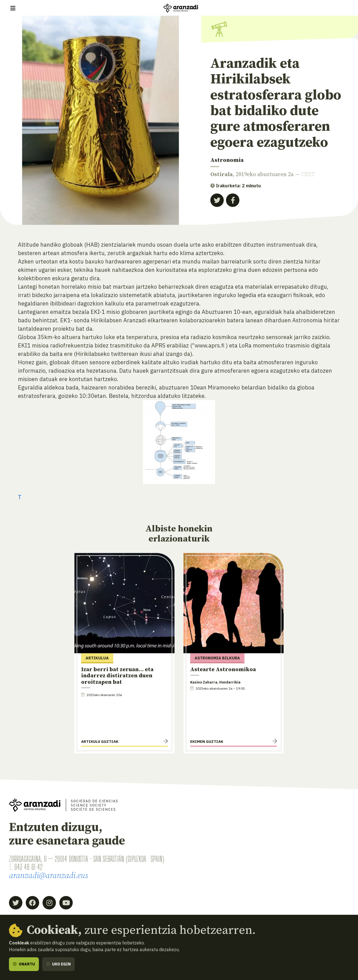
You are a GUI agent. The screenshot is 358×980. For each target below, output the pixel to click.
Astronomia (227, 160)
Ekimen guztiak (207, 741)
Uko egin (58, 964)
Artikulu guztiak (100, 741)
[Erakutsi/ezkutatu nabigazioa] (13, 8)
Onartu (24, 964)
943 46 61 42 (28, 867)
